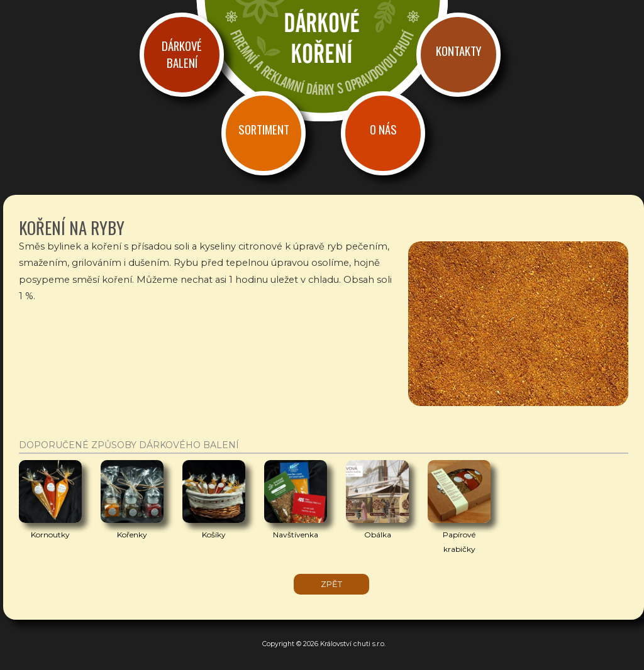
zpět (331, 584)
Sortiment (264, 129)
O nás (383, 129)
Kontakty (458, 51)
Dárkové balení (182, 54)
